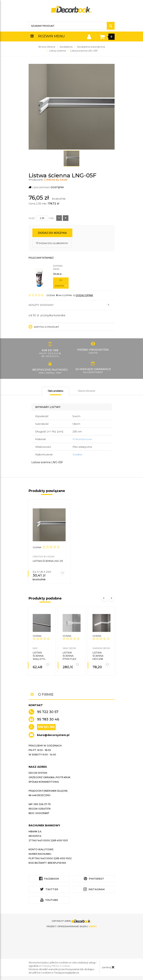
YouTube (49, 900)
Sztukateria (66, 47)
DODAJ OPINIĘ (84, 295)
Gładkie (77, 454)
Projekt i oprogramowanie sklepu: (72, 926)
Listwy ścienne (58, 51)
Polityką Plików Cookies (56, 966)
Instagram (94, 889)
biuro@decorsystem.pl (53, 735)
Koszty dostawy (69, 305)
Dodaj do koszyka (52, 233)
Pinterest (94, 879)
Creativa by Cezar (56, 180)
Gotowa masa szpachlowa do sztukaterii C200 (61, 268)
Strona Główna (47, 47)
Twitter (49, 889)
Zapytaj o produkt (44, 327)
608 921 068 (46, 727)
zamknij (108, 967)
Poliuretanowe (82, 439)
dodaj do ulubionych (52, 243)
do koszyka (61, 283)
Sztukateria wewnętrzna (91, 47)
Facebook (49, 879)
